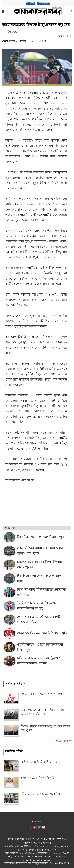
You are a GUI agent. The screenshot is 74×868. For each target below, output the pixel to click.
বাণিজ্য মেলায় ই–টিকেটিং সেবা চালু (40, 762)
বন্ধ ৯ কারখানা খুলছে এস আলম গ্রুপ (41, 694)
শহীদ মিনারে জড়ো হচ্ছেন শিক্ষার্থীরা (40, 794)
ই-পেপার (30, 3)
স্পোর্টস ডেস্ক (10, 32)
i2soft (67, 863)
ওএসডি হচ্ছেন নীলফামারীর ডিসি (39, 778)
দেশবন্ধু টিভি (44, 3)
